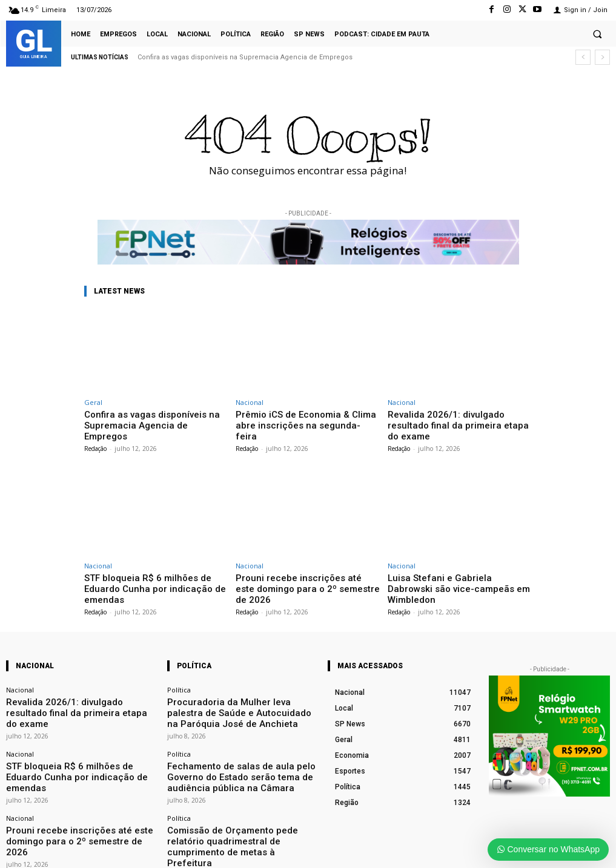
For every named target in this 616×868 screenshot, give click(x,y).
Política (179, 663)
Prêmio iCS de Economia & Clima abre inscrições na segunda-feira (304, 419)
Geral (93, 402)
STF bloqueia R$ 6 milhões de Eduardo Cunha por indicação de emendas (153, 569)
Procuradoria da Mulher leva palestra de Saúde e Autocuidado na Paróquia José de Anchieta (241, 677)
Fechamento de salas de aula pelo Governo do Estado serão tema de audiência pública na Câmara (240, 728)
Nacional (250, 402)
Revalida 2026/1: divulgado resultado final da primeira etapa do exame (453, 419)
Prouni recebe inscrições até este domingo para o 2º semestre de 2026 (303, 569)
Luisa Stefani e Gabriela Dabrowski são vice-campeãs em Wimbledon (458, 569)
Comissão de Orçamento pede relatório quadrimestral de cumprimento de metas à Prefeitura (233, 784)
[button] (597, 34)
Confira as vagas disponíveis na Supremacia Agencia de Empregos (245, 57)
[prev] (583, 57)
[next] (602, 57)
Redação (95, 435)
